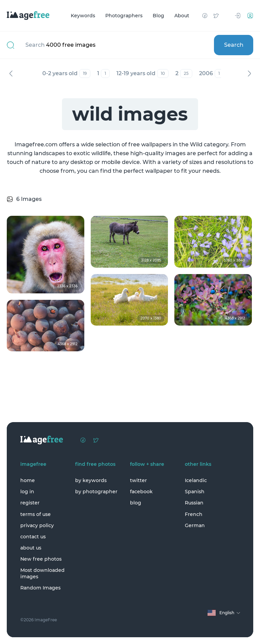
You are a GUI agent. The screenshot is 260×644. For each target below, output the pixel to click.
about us (31, 548)
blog (136, 503)
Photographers (124, 16)
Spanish (195, 492)
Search (234, 45)
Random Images (40, 588)
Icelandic (196, 480)
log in (27, 492)
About (182, 16)
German (195, 525)
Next (249, 74)
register (30, 503)
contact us (33, 537)
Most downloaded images (42, 573)
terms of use (36, 514)
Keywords (83, 16)
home (28, 480)
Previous (11, 74)
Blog (158, 16)
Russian (194, 503)
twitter (138, 480)
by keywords (91, 480)
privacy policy (37, 525)
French (194, 514)
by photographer (96, 492)
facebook (141, 492)
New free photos (41, 559)
